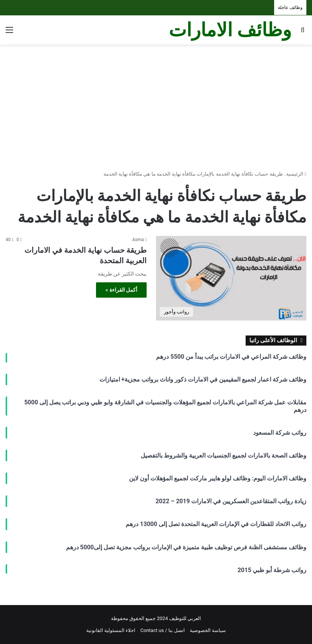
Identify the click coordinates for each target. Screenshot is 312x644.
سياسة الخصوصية (208, 630)
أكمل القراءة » (121, 290)
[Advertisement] (156, 104)
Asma (138, 240)
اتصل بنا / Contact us (163, 630)
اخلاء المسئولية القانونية (111, 630)
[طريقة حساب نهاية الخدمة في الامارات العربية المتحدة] (231, 278)
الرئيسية (296, 174)
